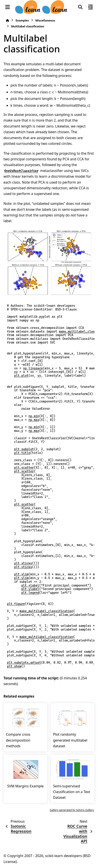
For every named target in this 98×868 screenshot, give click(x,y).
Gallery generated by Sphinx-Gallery (72, 810)
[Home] (7, 20)
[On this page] (90, 7)
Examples (22, 20)
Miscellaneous (45, 20)
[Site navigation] (8, 7)
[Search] (80, 7)
